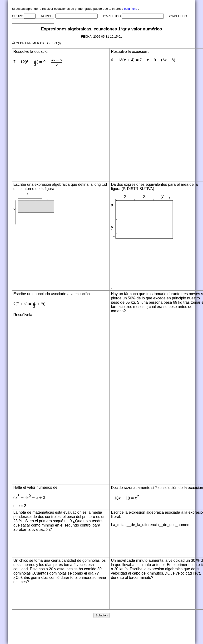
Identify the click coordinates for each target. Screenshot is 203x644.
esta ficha (131, 9)
